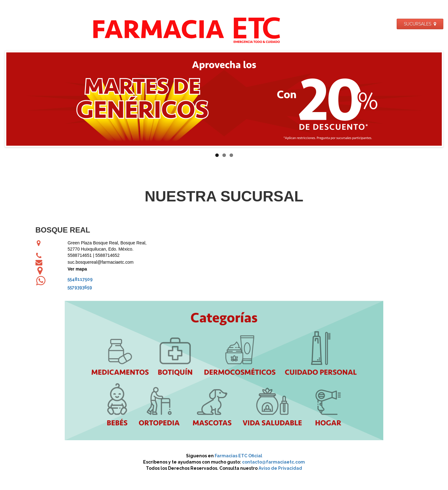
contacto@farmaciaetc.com (273, 462)
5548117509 (80, 279)
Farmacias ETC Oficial (238, 456)
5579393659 (80, 287)
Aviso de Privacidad (280, 468)
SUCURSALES (420, 24)
